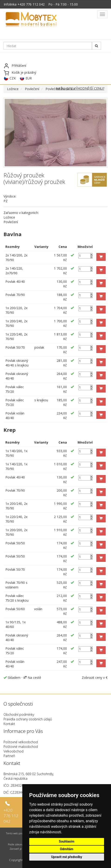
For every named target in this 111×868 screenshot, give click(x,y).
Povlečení (32, 89)
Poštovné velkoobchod (21, 742)
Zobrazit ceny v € (95, 678)
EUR (29, 78)
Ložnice (13, 89)
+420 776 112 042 (31, 4)
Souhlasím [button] (67, 841)
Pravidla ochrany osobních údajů (28, 719)
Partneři (9, 756)
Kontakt (9, 724)
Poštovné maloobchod (21, 747)
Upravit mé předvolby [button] (67, 857)
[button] (101, 257)
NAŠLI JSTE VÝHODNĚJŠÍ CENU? (80, 88)
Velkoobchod (13, 751)
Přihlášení (19, 65)
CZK (13, 78)
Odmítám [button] (67, 849)
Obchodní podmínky (19, 714)
